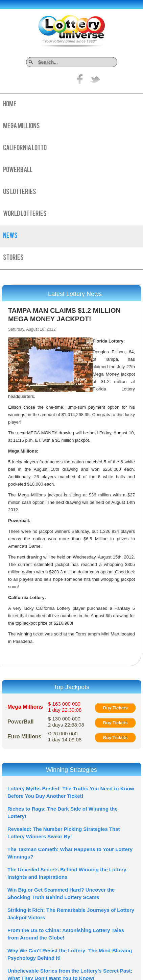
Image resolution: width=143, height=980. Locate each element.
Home (10, 105)
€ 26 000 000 (65, 737)
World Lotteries (25, 214)
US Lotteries (20, 192)
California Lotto (25, 148)
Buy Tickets (115, 708)
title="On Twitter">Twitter (95, 79)
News (10, 236)
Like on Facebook (80, 79)
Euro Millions (24, 737)
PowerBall (18, 170)
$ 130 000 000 (66, 722)
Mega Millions (21, 127)
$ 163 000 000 (65, 707)
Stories (13, 258)
